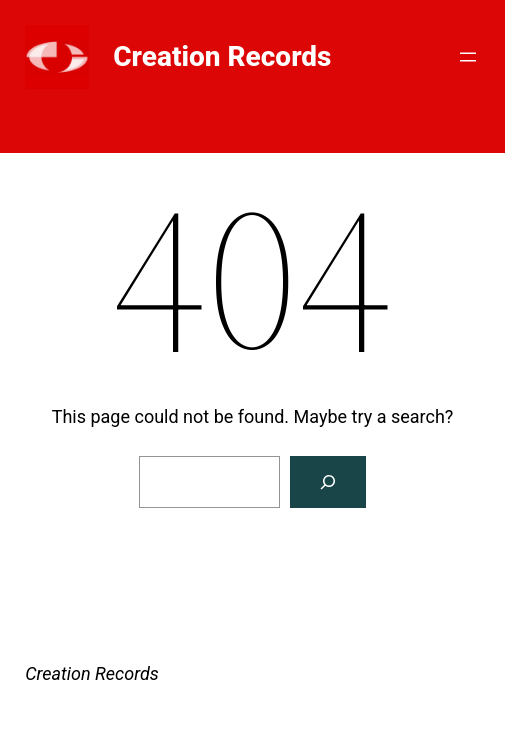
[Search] (328, 482)
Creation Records (222, 56)
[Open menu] (468, 57)
